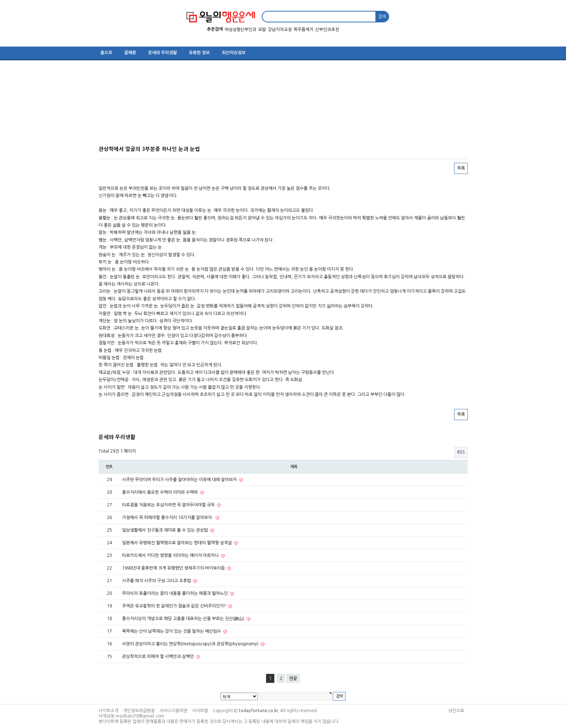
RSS (461, 452)
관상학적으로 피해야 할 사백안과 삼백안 (158, 657)
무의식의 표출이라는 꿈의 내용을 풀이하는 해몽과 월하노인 (175, 593)
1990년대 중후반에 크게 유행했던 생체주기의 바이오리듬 (174, 568)
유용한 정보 (199, 53)
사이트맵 (200, 711)
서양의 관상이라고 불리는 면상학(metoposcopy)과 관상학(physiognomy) (191, 644)
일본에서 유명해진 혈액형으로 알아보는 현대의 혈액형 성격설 (177, 543)
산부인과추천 (327, 30)
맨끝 (293, 679)
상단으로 (456, 711)
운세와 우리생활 (162, 53)
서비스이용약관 (173, 711)
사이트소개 (108, 711)
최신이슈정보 (234, 53)
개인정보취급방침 (139, 711)
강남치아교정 (280, 30)
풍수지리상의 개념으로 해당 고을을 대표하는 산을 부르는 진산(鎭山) (184, 619)
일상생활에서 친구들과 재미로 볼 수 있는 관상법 (166, 530)
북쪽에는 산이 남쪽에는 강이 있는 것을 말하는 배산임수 (172, 631)
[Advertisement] (279, 105)
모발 (262, 30)
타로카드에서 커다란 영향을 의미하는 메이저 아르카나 (171, 555)
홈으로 (106, 53)
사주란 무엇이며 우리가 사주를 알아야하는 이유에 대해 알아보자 (180, 480)
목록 (461, 168)
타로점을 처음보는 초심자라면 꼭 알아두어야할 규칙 (169, 505)
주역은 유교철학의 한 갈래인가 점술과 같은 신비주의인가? (175, 606)
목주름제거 (303, 30)
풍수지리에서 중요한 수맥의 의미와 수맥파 (160, 492)
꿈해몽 (130, 53)
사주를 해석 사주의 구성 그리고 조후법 (157, 581)
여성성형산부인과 (240, 30)
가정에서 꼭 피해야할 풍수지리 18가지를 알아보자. (168, 518)
